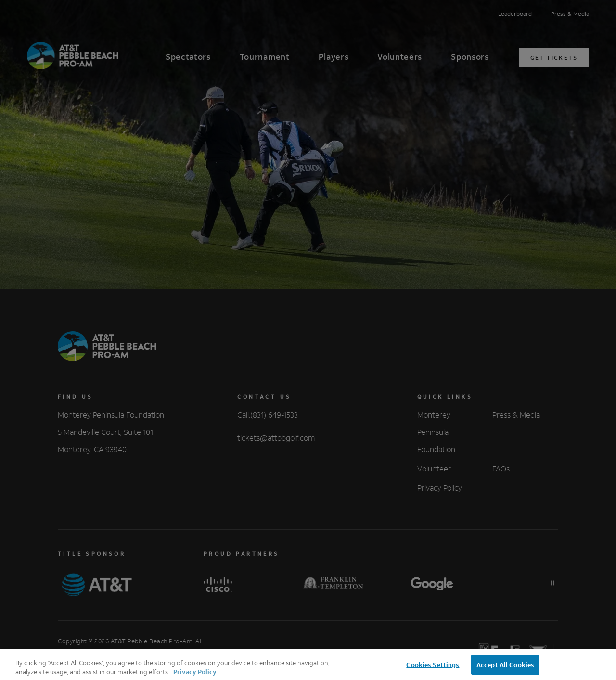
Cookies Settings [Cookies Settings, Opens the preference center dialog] (433, 670)
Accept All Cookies (505, 670)
